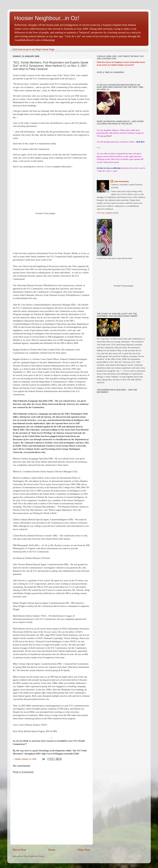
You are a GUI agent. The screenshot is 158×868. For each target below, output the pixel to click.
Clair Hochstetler (121, 181)
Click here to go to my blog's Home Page (33, 49)
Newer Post (19, 850)
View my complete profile (108, 213)
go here (108, 136)
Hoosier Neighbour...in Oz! (47, 18)
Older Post (84, 850)
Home (52, 850)
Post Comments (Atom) (34, 856)
